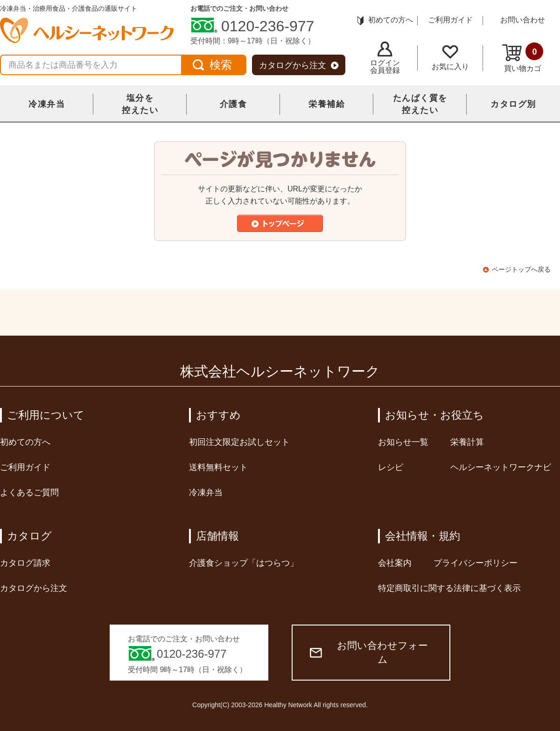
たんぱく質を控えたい (420, 104)
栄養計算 (467, 442)
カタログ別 (513, 104)
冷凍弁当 (47, 104)
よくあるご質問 (29, 492)
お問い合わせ (523, 20)
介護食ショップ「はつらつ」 (244, 563)
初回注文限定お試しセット (239, 442)
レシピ (391, 467)
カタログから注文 (299, 65)
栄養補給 (327, 104)
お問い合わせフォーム (369, 652)
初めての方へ (385, 20)
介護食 (234, 104)
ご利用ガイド (450, 20)
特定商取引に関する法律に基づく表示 (449, 588)
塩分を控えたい (140, 104)
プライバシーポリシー (476, 563)
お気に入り (450, 58)
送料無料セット (218, 467)
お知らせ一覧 (403, 442)
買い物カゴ (523, 57)
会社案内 (395, 563)
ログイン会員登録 (385, 58)
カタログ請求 (25, 563)
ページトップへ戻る (521, 269)
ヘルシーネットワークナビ (501, 467)
